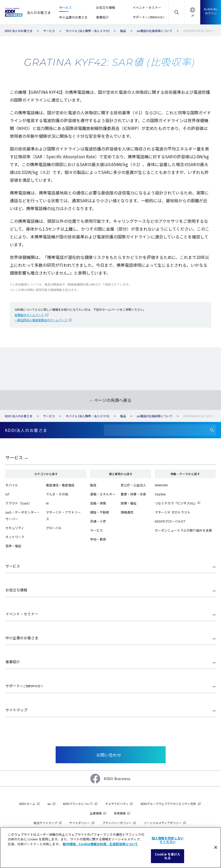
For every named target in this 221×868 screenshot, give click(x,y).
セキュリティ (15, 528)
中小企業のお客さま (22, 638)
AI (47, 503)
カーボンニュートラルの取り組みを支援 (183, 530)
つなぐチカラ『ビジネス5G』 (176, 503)
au (49, 804)
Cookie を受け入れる (168, 856)
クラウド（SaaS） (19, 503)
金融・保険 (98, 503)
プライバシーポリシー (117, 823)
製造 (93, 485)
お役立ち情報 (16, 590)
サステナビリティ (117, 804)
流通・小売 (98, 521)
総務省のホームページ (29, 315)
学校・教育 (98, 539)
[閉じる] (216, 847)
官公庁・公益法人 (133, 485)
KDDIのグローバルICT (170, 521)
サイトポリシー (80, 823)
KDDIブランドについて (78, 804)
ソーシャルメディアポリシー (163, 823)
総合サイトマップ (45, 823)
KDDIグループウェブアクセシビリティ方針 (168, 804)
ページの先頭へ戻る (113, 400)
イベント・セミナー (22, 614)
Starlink (160, 494)
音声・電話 (13, 546)
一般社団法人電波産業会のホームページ (41, 320)
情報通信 (127, 512)
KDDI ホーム (27, 804)
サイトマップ (16, 710)
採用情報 (120, 813)
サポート (24, 686)
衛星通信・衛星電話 (60, 485)
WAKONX (161, 485)
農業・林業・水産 (133, 494)
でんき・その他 (57, 494)
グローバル (54, 528)
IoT (7, 494)
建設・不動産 (100, 512)
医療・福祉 (129, 503)
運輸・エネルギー (103, 494)
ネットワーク (15, 537)
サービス (14, 457)
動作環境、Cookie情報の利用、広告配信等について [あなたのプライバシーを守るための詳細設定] (100, 844)
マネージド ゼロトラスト (173, 512)
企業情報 (96, 813)
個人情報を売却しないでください (168, 840)
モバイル (12, 485)
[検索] (212, 430)
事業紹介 (13, 662)
